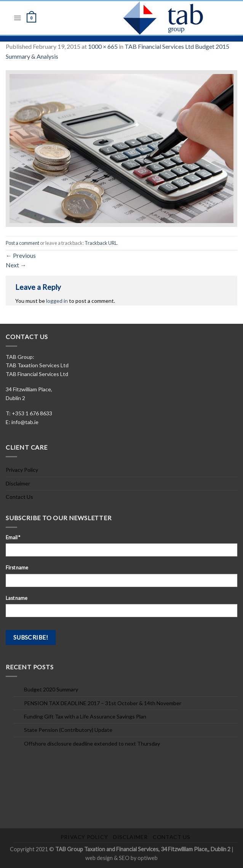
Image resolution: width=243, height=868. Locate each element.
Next (16, 265)
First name (17, 568)
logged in (57, 301)
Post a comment (22, 243)
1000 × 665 (103, 46)
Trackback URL (101, 243)
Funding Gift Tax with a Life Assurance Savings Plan (85, 716)
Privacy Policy (22, 470)
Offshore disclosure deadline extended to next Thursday (92, 743)
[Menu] (17, 18)
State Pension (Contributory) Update (68, 730)
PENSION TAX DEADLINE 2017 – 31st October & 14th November (103, 703)
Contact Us (19, 497)
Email (13, 538)
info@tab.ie (25, 422)
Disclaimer (18, 483)
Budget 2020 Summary (51, 689)
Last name (17, 598)
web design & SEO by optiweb (121, 858)
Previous (21, 255)
